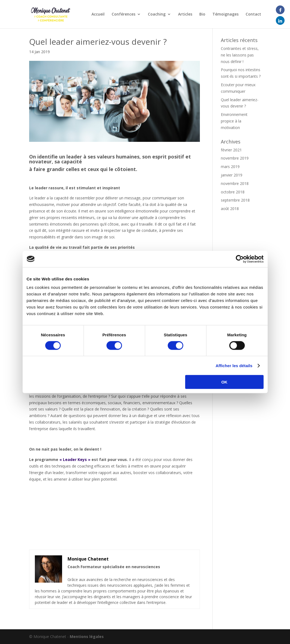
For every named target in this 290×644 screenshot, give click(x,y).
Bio (202, 14)
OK (225, 382)
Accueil (98, 14)
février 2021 (231, 150)
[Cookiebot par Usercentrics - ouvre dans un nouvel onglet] (240, 259)
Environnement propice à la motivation (234, 121)
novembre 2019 (235, 158)
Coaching (157, 14)
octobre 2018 (233, 192)
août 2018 (230, 209)
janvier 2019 (232, 175)
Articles (185, 14)
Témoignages (225, 14)
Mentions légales (87, 636)
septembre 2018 (235, 200)
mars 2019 (230, 167)
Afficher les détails (234, 365)
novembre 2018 (235, 183)
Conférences (123, 14)
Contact (253, 14)
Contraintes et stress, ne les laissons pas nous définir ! (240, 55)
